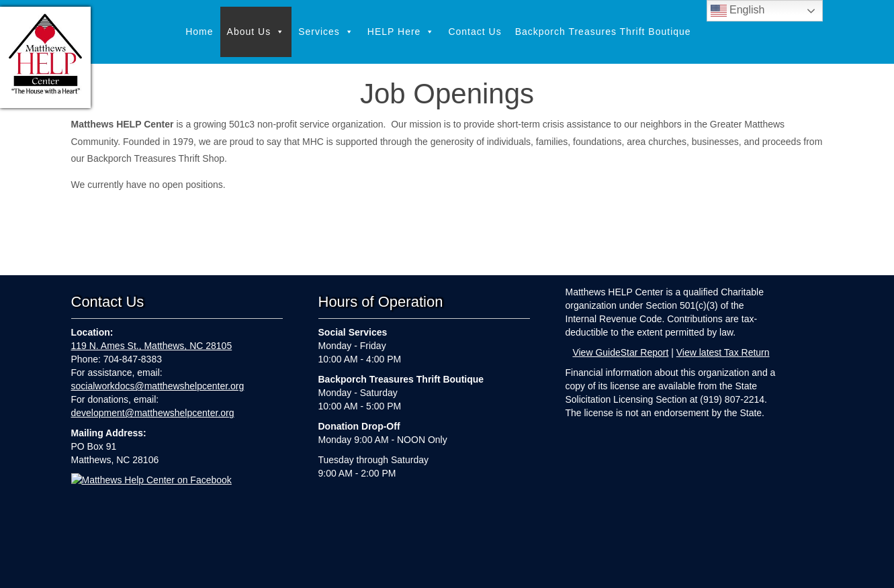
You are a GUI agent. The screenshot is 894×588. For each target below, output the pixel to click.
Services (326, 32)
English (738, 11)
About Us (256, 32)
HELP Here (401, 32)
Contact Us (475, 32)
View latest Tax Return (723, 352)
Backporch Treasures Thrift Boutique (603, 32)
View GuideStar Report (620, 352)
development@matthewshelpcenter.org (153, 413)
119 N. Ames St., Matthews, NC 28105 (152, 346)
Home (199, 32)
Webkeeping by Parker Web (556, 569)
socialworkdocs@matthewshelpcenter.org (158, 386)
